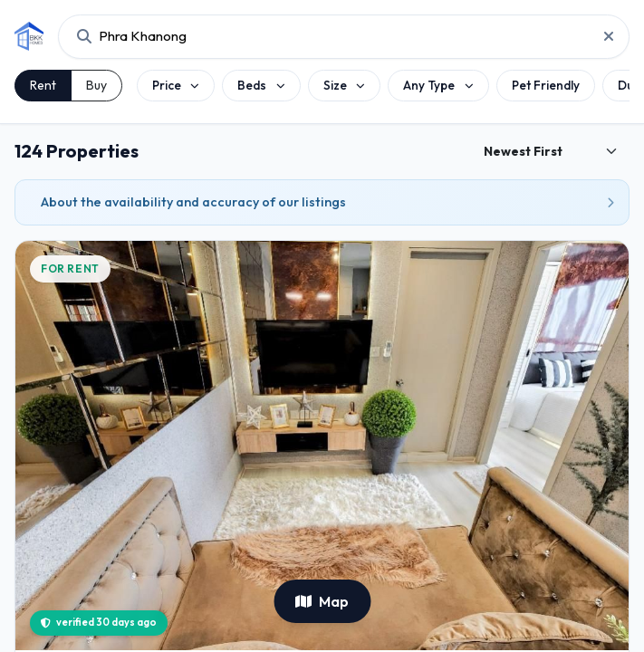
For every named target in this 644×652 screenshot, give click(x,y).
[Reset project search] (603, 36)
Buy (96, 85)
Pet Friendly (546, 85)
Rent (43, 85)
